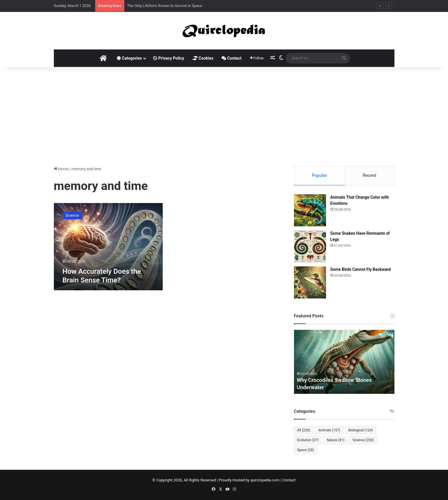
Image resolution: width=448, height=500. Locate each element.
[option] (344, 362)
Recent (369, 175)
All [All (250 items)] (304, 430)
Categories (129, 58)
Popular (320, 175)
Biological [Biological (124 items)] (361, 430)
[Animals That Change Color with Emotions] (310, 210)
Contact (232, 58)
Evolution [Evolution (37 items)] (308, 440)
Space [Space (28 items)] (306, 450)
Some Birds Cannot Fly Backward (361, 269)
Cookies (203, 58)
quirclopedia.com (265, 480)
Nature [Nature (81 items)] (335, 440)
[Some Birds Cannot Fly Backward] (310, 282)
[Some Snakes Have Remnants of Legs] (310, 246)
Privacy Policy (169, 58)
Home (61, 169)
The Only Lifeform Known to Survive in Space (165, 6)
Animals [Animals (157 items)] (329, 430)
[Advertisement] (224, 116)
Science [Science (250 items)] (363, 440)
